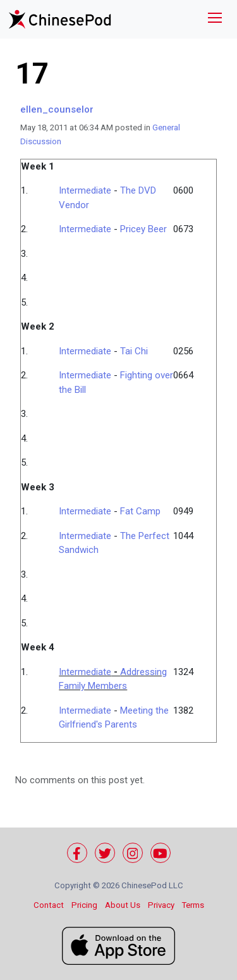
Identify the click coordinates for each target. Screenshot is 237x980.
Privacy (161, 905)
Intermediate (85, 190)
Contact (49, 905)
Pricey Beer (143, 229)
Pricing (84, 905)
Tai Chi (134, 351)
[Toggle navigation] (215, 19)
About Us (123, 905)
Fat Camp (140, 511)
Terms (193, 905)
